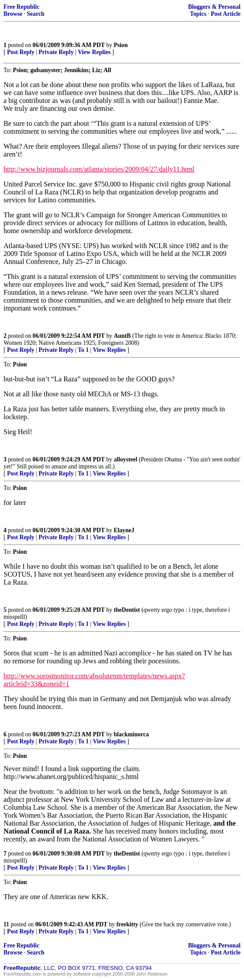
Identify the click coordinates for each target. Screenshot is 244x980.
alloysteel (126, 459)
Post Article (226, 14)
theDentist (127, 610)
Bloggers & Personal (214, 7)
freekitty (127, 924)
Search (36, 14)
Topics (198, 14)
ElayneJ (124, 530)
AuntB (122, 336)
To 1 (83, 350)
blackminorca (131, 734)
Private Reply (56, 52)
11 (6, 924)
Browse (13, 14)
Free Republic (22, 7)
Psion (121, 45)
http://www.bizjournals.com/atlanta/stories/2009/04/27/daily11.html (99, 169)
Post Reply (21, 52)
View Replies (94, 52)
